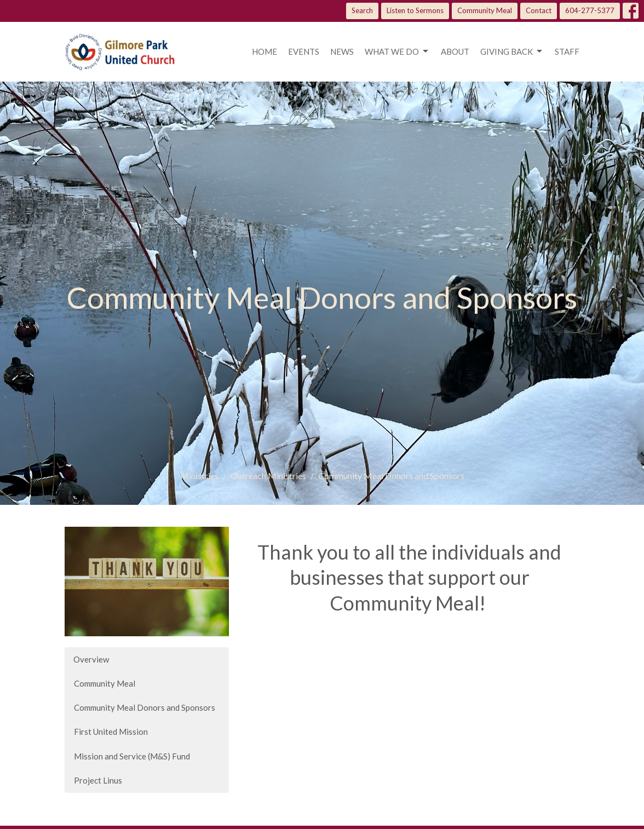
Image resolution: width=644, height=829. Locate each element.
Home (264, 51)
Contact (539, 10)
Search (362, 10)
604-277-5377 (590, 10)
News (342, 51)
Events (304, 51)
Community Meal (485, 10)
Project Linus (98, 780)
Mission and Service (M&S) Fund (132, 756)
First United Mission (111, 732)
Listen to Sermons (415, 10)
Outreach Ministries (268, 476)
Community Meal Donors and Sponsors (145, 707)
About (455, 51)
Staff (567, 51)
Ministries (199, 476)
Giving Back (512, 51)
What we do (397, 51)
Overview (91, 659)
